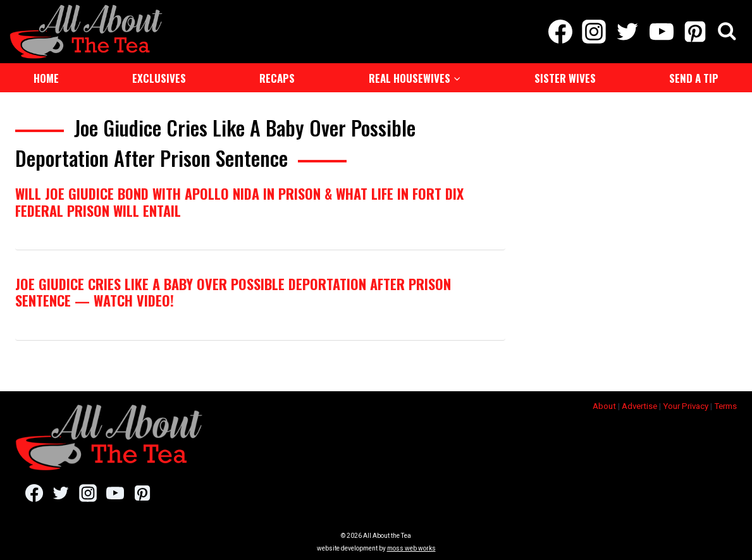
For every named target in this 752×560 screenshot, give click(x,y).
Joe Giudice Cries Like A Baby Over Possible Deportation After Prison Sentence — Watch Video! (233, 292)
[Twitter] (628, 32)
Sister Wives (565, 78)
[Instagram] (594, 32)
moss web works (411, 548)
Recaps (277, 78)
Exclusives (159, 78)
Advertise (639, 406)
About (604, 406)
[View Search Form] (727, 32)
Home (46, 78)
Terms (725, 406)
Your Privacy (686, 406)
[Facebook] (560, 32)
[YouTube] (661, 32)
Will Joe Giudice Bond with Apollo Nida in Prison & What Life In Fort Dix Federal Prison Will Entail (239, 202)
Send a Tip (694, 78)
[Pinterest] (695, 32)
